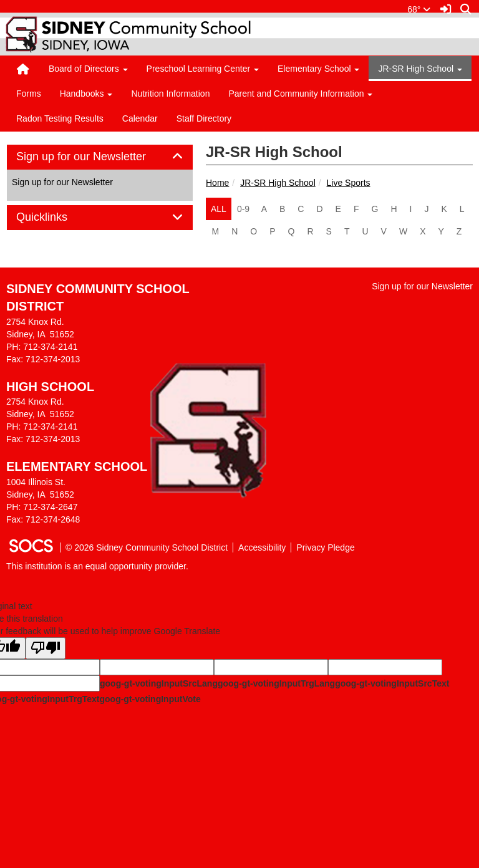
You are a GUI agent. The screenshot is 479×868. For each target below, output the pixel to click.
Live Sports (349, 183)
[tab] (100, 157)
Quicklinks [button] (56, 217)
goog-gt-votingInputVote (150, 699)
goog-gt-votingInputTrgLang (276, 683)
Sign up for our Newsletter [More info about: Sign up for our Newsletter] (62, 182)
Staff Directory (204, 118)
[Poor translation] (46, 648)
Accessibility (262, 547)
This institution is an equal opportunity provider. (97, 566)
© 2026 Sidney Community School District (147, 547)
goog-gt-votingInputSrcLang (159, 683)
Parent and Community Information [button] (300, 94)
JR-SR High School (278, 183)
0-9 (243, 209)
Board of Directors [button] (88, 69)
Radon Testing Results (60, 118)
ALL (219, 209)
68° (419, 9)
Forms (29, 94)
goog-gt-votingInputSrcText (392, 683)
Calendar (140, 118)
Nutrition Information (170, 94)
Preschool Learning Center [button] (203, 69)
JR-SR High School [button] (420, 69)
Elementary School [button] (318, 69)
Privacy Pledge (325, 547)
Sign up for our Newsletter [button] (95, 157)
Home (217, 183)
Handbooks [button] (86, 94)
